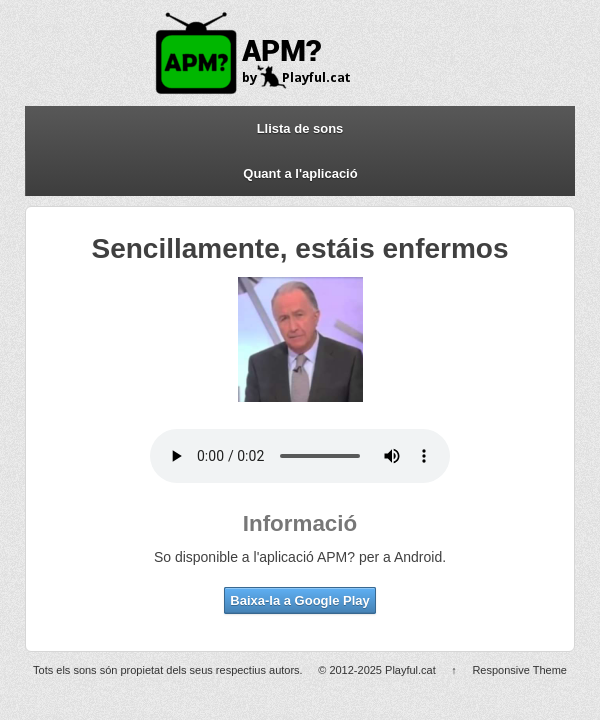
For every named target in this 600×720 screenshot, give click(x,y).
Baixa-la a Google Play (299, 600)
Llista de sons (300, 128)
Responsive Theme (519, 670)
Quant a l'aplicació (300, 173)
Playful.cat (410, 670)
